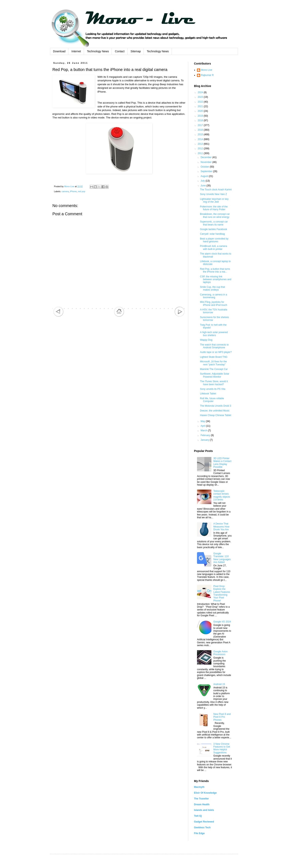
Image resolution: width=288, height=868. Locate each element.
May (203, 421)
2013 (201, 144)
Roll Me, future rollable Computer (212, 400)
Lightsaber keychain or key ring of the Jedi (214, 200)
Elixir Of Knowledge (205, 793)
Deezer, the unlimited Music (215, 411)
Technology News (98, 51)
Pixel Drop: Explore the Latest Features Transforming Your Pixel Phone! (222, 593)
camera (65, 191)
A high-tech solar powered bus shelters (214, 334)
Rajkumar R (207, 75)
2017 (201, 125)
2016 (201, 130)
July (203, 181)
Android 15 (219, 684)
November (206, 162)
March (204, 430)
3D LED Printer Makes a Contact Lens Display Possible (222, 463)
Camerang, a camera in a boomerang (213, 296)
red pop (81, 191)
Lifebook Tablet (208, 394)
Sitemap (136, 51)
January (205, 440)
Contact (120, 51)
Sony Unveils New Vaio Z (213, 194)
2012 (201, 149)
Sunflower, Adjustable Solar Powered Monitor (215, 375)
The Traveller (201, 799)
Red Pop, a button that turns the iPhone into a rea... (215, 270)
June (203, 186)
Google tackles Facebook (213, 229)
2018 (201, 120)
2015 (201, 134)
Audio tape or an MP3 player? (216, 352)
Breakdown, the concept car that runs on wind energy (215, 215)
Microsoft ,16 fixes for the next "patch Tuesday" (213, 363)
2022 (201, 102)
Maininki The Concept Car (214, 369)
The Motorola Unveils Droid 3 (215, 406)
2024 (201, 92)
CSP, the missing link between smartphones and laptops (216, 279)
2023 (201, 97)
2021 (201, 106)
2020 (201, 111)
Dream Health (202, 804)
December (206, 157)
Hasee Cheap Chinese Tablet (216, 415)
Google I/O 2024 (222, 622)
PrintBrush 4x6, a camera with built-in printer (213, 248)
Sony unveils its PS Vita (213, 389)
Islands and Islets (204, 810)
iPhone (73, 191)
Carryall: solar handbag (212, 234)
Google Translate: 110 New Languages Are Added (222, 558)
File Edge (199, 833)
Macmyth (199, 787)
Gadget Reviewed (204, 822)
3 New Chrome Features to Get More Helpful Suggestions (222, 748)
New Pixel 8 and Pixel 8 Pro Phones (222, 717)
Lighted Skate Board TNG (214, 357)
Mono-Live (207, 70)
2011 (201, 153)
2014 (201, 139)
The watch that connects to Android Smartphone (214, 346)
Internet (76, 51)
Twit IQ (198, 816)
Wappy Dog (206, 340)
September (207, 171)
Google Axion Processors (220, 653)
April (203, 426)
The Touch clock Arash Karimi (216, 190)
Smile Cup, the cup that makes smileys (212, 288)
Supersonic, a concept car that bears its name (214, 223)
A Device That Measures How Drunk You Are (221, 527)
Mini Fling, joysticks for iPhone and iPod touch (214, 303)
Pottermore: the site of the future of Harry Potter (214, 208)
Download (59, 51)
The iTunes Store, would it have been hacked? (214, 383)
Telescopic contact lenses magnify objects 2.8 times (222, 495)
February (206, 435)
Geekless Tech (202, 828)
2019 (201, 116)
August (205, 176)
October (205, 167)
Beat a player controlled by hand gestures (214, 240)
